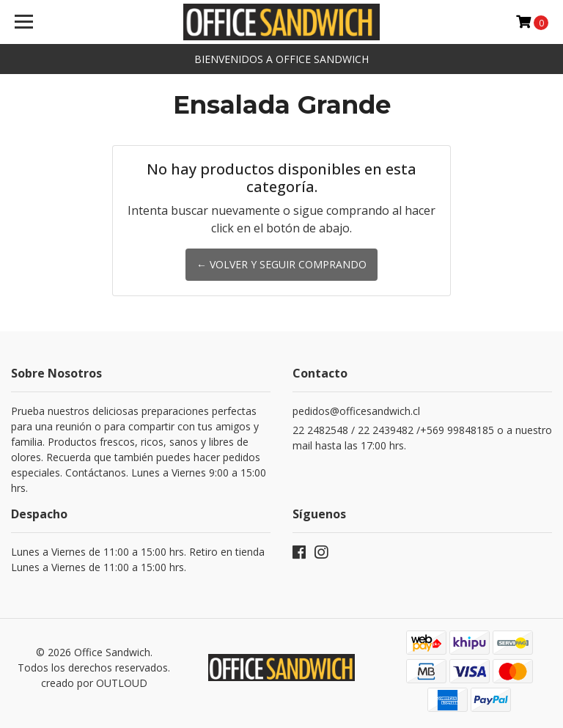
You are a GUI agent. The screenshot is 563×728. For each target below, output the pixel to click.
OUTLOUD (122, 683)
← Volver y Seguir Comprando (281, 264)
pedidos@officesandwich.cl (356, 411)
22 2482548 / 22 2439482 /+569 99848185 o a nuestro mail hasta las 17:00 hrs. (422, 438)
